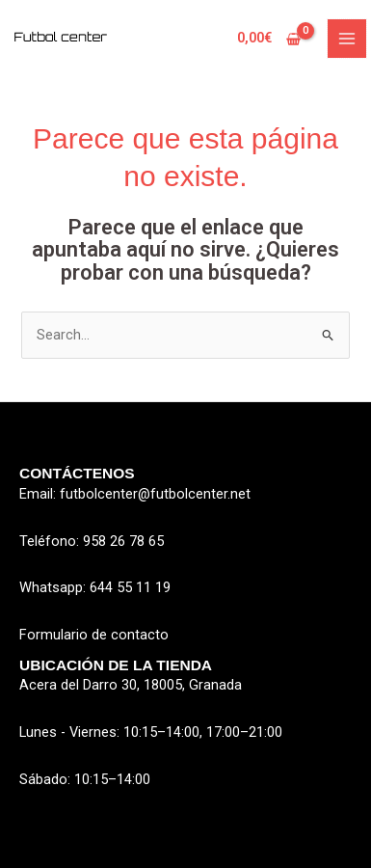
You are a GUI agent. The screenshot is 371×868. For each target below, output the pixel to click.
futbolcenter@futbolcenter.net (155, 494)
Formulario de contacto (94, 635)
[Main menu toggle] (347, 39)
